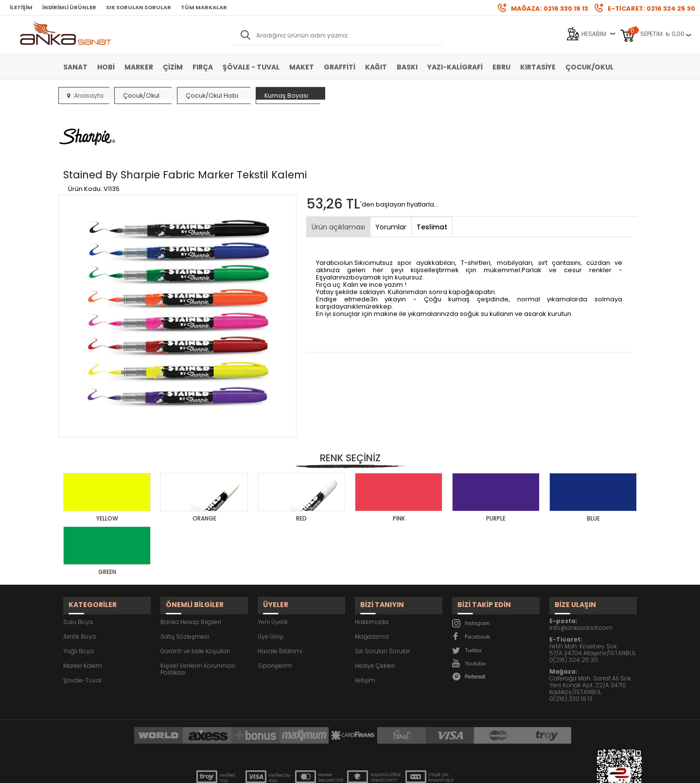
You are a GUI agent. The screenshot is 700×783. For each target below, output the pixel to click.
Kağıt (376, 67)
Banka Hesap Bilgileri (191, 569)
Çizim (173, 67)
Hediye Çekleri (375, 613)
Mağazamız (372, 584)
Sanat (75, 67)
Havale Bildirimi (280, 599)
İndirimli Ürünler (69, 7)
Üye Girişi (271, 584)
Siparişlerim (275, 613)
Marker (139, 67)
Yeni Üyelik (273, 569)
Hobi (106, 67)
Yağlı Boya (79, 599)
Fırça (203, 67)
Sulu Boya (78, 569)
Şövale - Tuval (251, 67)
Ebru (501, 67)
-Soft (296, 771)
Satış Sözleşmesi (185, 584)
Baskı (407, 67)
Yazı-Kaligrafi (455, 67)
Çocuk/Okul (589, 67)
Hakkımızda (372, 569)
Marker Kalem (83, 613)
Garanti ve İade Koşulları (195, 599)
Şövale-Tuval (82, 628)
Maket (302, 67)
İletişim (21, 7)
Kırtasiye (538, 67)
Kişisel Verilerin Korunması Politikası (198, 617)
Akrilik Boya (79, 584)
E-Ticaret (321, 771)
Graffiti (340, 67)
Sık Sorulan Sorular (139, 7)
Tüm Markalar (204, 7)
